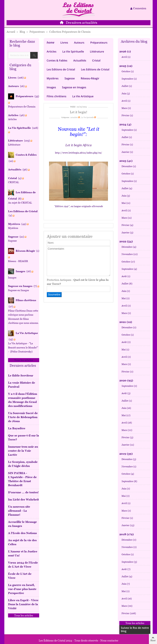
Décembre (129, 166)
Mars (126, 108)
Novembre (130, 254)
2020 (126, 380)
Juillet (127, 86)
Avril (126, 57)
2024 (125, 124)
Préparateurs (99, 43)
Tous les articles (24, 360)
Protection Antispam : (78, 282)
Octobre (128, 71)
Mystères (53, 78)
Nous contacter (109, 640)
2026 (125, 51)
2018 (126, 534)
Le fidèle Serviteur (21, 375)
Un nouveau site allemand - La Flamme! (19, 511)
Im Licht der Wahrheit (23, 499)
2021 (126, 322)
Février (127, 115)
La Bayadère (17, 428)
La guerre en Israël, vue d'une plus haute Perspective (22, 589)
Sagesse (70, 78)
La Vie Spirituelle (73, 51)
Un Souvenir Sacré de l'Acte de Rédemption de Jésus (23, 417)
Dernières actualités (81, 23)
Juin (126, 93)
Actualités (80, 60)
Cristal (96, 60)
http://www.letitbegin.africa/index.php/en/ (79, 153)
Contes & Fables (57, 60)
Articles (52, 51)
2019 (126, 454)
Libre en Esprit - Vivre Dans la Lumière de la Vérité (23, 604)
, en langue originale (79, 206)
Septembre (129, 79)
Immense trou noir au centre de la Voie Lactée (23, 451)
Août (126, 276)
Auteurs (79, 43)
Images (51, 87)
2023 (126, 161)
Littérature (97, 51)
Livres (64, 43)
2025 (126, 66)
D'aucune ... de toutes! (23, 492)
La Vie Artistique (83, 96)
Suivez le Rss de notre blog (135, 629)
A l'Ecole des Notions (22, 533)
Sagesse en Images (74, 87)
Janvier (127, 152)
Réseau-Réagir (90, 78)
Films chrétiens (56, 96)
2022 (126, 241)
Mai (126, 203)
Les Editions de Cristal (61, 69)
